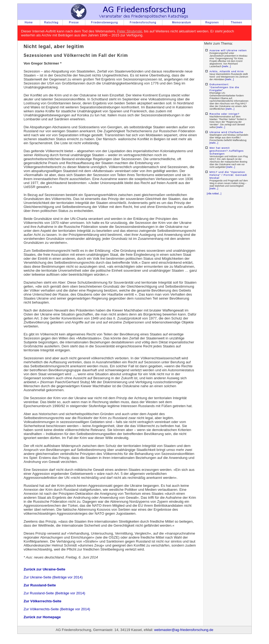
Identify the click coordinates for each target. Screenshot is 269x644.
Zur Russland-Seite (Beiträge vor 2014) (54, 593)
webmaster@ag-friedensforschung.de (184, 630)
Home (29, 22)
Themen (236, 22)
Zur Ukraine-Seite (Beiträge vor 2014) (53, 577)
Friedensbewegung (104, 22)
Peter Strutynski (129, 31)
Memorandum (182, 22)
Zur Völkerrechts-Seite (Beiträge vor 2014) (57, 609)
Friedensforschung (143, 22)
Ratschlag (51, 22)
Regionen (212, 22)
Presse (74, 22)
